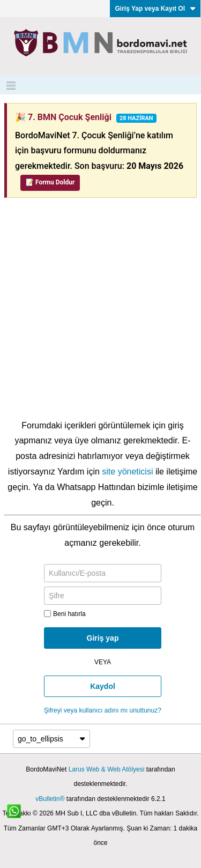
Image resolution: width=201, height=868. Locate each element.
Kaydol (103, 686)
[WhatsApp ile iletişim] (20, 817)
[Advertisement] (100, 312)
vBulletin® (50, 799)
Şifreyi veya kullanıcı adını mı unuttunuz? (103, 710)
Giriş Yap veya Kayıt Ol (155, 9)
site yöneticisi (127, 472)
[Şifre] (103, 596)
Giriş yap (103, 638)
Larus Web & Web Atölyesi (107, 769)
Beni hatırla (65, 614)
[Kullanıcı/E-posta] (103, 573)
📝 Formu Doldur (50, 182)
